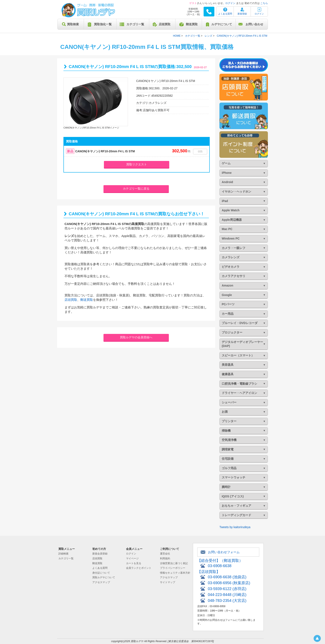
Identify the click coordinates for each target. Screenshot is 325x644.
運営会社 (165, 554)
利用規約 (165, 558)
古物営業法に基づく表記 (174, 563)
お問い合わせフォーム (224, 552)
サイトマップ (168, 582)
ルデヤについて (222, 24)
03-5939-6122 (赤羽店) (227, 589)
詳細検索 (63, 554)
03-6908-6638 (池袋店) (227, 577)
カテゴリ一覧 (135, 24)
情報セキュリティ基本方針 (175, 573)
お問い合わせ (254, 24)
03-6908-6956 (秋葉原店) (229, 583)
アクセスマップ (101, 582)
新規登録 (242, 14)
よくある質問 (225, 14)
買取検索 (73, 24)
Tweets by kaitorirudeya (235, 527)
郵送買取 (192, 24)
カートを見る (134, 563)
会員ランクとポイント (139, 568)
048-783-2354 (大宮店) (227, 601)
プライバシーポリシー (173, 568)
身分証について (101, 573)
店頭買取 (165, 24)
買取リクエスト (137, 164)
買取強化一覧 (103, 24)
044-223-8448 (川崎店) (227, 595)
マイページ (132, 558)
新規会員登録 (100, 554)
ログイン (230, 3)
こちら (264, 3)
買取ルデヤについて (104, 577)
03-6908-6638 (220, 566)
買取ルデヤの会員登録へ (136, 337)
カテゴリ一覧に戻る (136, 189)
